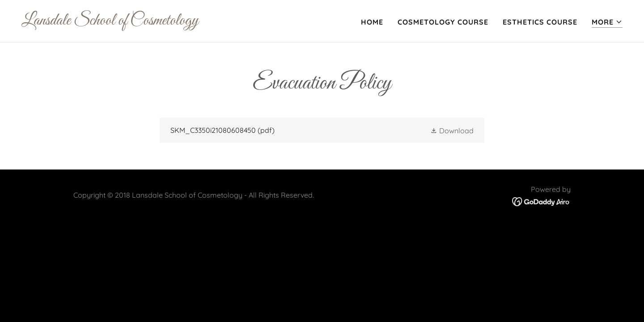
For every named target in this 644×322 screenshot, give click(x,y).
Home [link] (372, 22)
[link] (110, 22)
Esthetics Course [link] (540, 22)
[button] (607, 22)
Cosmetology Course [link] (443, 22)
